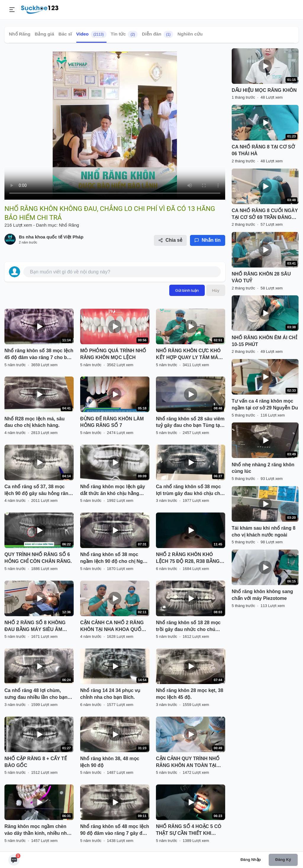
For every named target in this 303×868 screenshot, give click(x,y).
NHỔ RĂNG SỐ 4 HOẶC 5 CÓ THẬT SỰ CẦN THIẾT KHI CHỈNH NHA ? (189, 830)
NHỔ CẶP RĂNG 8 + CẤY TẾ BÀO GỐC (36, 762)
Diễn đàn (157, 34)
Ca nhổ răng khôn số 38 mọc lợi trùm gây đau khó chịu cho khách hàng (189, 491)
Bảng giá (44, 34)
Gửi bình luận (187, 290)
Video (91, 34)
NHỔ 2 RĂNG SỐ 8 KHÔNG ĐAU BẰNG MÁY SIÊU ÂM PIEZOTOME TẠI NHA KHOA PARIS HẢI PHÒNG (36, 627)
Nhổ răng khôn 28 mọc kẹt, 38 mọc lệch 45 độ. (190, 694)
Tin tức (124, 34)
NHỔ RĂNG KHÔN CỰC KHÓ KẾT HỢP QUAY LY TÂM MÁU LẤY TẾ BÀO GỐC (189, 355)
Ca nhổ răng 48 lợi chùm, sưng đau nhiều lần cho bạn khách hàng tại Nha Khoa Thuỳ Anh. (36, 694)
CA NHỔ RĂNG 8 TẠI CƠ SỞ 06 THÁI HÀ (263, 150)
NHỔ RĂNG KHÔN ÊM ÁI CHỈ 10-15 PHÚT (264, 341)
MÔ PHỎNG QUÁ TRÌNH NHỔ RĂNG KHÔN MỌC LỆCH (113, 354)
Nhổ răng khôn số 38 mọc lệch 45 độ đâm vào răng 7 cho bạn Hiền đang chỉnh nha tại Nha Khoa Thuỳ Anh (39, 355)
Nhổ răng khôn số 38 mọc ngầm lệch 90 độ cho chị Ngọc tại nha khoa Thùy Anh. (114, 558)
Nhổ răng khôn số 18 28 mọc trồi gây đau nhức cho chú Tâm (188, 627)
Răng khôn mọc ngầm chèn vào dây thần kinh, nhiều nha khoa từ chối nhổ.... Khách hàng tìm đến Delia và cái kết (37, 830)
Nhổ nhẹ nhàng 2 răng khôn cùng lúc (263, 468)
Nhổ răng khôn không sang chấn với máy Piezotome (262, 595)
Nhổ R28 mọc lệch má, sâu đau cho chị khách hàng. (34, 422)
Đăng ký (283, 860)
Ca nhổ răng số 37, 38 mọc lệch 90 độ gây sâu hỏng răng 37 (38, 491)
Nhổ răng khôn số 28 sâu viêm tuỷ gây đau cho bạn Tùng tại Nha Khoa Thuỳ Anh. (190, 423)
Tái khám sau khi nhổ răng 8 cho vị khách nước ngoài (263, 531)
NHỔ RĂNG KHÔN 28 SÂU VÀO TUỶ (261, 277)
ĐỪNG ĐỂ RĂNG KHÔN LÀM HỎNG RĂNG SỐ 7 (112, 422)
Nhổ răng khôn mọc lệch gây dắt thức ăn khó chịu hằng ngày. (113, 491)
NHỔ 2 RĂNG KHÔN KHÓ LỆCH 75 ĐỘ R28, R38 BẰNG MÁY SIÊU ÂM (188, 558)
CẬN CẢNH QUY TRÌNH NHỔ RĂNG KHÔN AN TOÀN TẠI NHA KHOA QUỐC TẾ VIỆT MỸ (189, 763)
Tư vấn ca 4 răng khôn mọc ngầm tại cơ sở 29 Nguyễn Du (265, 404)
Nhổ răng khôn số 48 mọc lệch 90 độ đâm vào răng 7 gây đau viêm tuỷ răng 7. (115, 830)
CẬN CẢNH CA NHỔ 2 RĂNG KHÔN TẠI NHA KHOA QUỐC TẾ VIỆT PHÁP (112, 627)
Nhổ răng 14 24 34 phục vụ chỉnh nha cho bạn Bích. (110, 694)
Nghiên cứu (190, 34)
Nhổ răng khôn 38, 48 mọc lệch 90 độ (110, 762)
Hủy (216, 290)
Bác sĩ (65, 34)
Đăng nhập (251, 860)
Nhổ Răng (20, 34)
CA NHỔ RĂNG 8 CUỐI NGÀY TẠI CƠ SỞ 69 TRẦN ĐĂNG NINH (265, 214)
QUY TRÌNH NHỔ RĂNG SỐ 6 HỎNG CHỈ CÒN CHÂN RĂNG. (38, 558)
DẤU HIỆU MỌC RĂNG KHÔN (264, 90)
